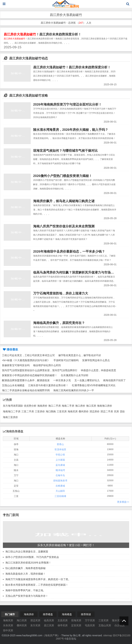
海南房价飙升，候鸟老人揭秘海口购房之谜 (64, 201)
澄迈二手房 (107, 411)
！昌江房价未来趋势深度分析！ (43, 34)
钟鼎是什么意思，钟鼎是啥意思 (98, 370)
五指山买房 (105, 625)
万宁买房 (90, 620)
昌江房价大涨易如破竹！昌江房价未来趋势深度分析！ (72, 67)
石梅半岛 (60, 475)
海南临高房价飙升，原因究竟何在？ (59, 323)
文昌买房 (63, 620)
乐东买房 (8, 625)
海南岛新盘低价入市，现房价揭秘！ (25, 574)
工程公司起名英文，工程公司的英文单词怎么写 (28, 355)
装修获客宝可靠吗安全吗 (16, 365)
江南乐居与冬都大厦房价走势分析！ (48, 385)
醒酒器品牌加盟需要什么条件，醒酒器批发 (26, 380)
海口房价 (80, 406)
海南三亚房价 (10, 417)
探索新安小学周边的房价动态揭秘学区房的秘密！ (30, 375)
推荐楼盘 (48, 614)
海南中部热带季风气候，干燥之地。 (25, 590)
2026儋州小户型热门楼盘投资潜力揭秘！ (63, 176)
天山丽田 (60, 491)
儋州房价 (84, 411)
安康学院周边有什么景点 (96, 360)
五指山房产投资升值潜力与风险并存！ (27, 596)
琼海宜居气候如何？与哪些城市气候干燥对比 (65, 151)
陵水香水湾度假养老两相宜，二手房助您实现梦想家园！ (37, 585)
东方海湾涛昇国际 (13, 406)
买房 (116, 411)
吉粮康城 (60, 486)
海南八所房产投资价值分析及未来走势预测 (64, 226)
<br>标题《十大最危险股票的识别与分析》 (26, 360)
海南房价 (42, 406)
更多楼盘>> (123, 502)
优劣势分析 (30, 406)
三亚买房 (62, 411)
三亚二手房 (28, 411)
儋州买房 (22, 625)
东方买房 (35, 625)
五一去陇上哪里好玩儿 (87, 380)
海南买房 (73, 411)
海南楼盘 (67, 614)
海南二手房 (68, 406)
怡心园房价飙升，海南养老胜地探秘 (25, 568)
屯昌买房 (90, 625)
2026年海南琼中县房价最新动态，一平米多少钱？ (69, 252)
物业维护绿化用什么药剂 (47, 365)
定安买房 (76, 625)
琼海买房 (76, 620)
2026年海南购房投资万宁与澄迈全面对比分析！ (67, 104)
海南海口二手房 (12, 411)
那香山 (60, 444)
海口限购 (51, 411)
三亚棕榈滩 (60, 496)
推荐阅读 (86, 614)
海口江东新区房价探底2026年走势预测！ (28, 563)
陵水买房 (117, 620)
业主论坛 (71, 639)
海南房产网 (51, 635)
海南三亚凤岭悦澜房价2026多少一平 (74, 390)
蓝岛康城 (60, 465)
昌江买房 (49, 625)
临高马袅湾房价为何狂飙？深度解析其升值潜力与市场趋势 (75, 272)
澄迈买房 (35, 620)
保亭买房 (63, 625)
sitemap (108, 635)
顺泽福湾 (60, 470)
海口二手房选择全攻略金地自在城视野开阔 (26, 390)
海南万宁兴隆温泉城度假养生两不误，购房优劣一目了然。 (38, 579)
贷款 (122, 411)
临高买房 (49, 620)
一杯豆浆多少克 (62, 380)
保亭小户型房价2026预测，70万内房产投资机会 (32, 557)
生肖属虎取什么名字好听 (75, 375)
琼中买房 (8, 630)
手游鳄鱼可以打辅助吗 (66, 360)
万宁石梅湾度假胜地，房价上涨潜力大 (61, 293)
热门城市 (10, 614)
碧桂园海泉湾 (60, 481)
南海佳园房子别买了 (114, 380)
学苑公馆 (60, 455)
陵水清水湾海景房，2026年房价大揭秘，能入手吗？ (71, 130)
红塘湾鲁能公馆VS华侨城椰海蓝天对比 (94, 385)
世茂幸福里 (60, 449)
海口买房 (91, 406)
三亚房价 (40, 411)
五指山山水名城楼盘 (13, 385)
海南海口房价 (105, 406)
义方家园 (60, 460)
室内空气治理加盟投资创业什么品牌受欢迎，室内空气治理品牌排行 (40, 370)
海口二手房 (55, 406)
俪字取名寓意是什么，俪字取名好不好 (80, 355)
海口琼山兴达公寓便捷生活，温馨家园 (27, 552)
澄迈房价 (95, 411)
